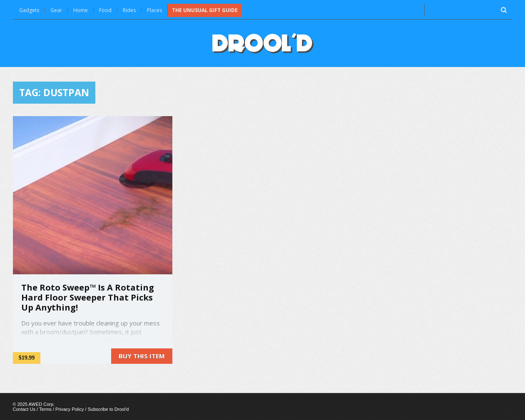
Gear (56, 10)
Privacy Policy (70, 409)
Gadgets (29, 10)
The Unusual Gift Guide (205, 10)
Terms (45, 409)
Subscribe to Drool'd (108, 409)
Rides (129, 10)
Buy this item (142, 356)
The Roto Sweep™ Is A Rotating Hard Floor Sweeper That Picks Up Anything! (88, 297)
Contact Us (24, 409)
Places (154, 10)
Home (81, 10)
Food (105, 10)
